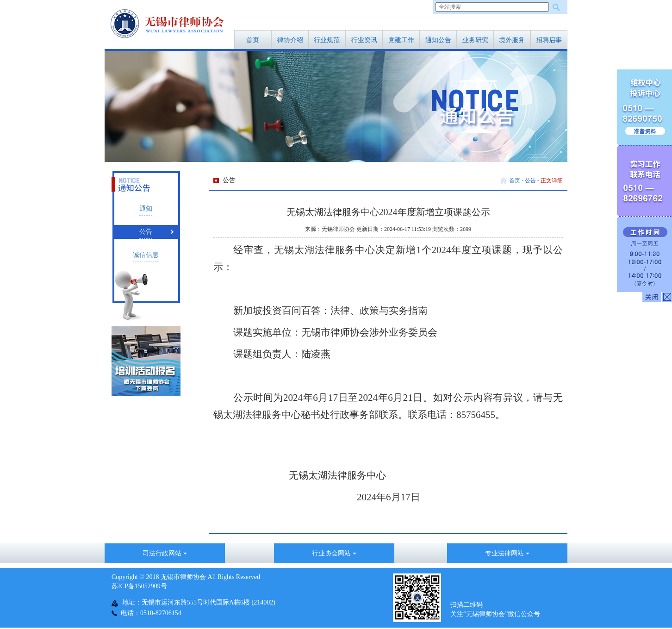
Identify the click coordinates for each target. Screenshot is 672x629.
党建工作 (401, 40)
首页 (253, 40)
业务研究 (475, 40)
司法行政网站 (165, 553)
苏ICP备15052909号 (139, 586)
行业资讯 (364, 40)
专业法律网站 (507, 553)
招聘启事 (549, 40)
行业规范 (327, 40)
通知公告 (438, 40)
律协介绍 (290, 40)
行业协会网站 (334, 553)
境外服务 (512, 40)
